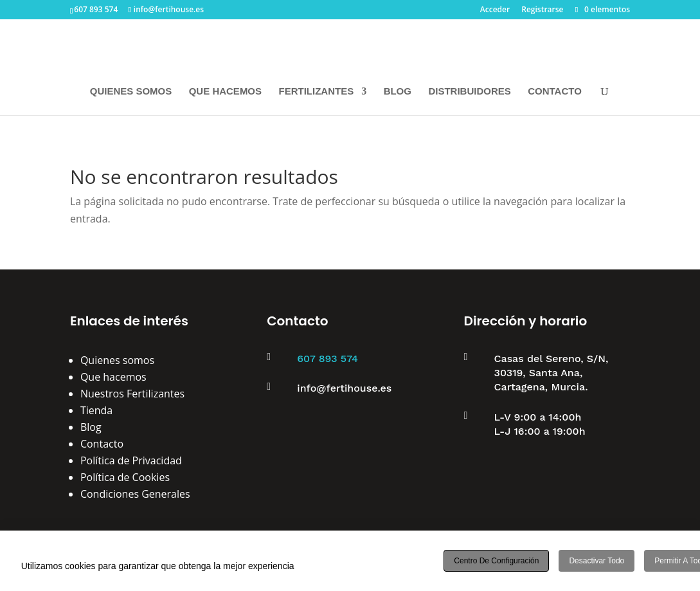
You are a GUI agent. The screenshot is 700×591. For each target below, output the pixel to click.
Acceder (495, 10)
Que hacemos (113, 377)
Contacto (102, 444)
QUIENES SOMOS (131, 92)
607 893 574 (328, 359)
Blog (91, 427)
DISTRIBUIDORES (469, 92)
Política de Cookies (125, 477)
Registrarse (542, 10)
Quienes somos (117, 360)
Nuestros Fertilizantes (132, 394)
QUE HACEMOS (225, 92)
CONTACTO (555, 92)
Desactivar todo (597, 561)
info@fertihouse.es (344, 388)
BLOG (398, 92)
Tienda (96, 410)
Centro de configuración (496, 561)
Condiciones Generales (135, 494)
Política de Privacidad (131, 460)
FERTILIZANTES (317, 92)
